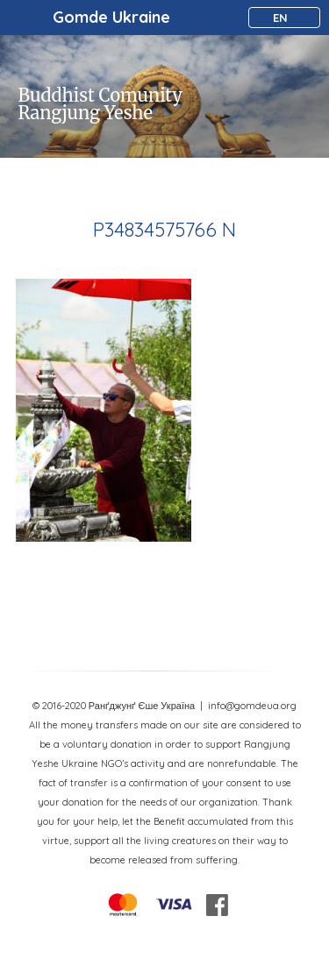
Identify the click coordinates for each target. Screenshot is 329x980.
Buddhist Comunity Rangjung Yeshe (100, 104)
